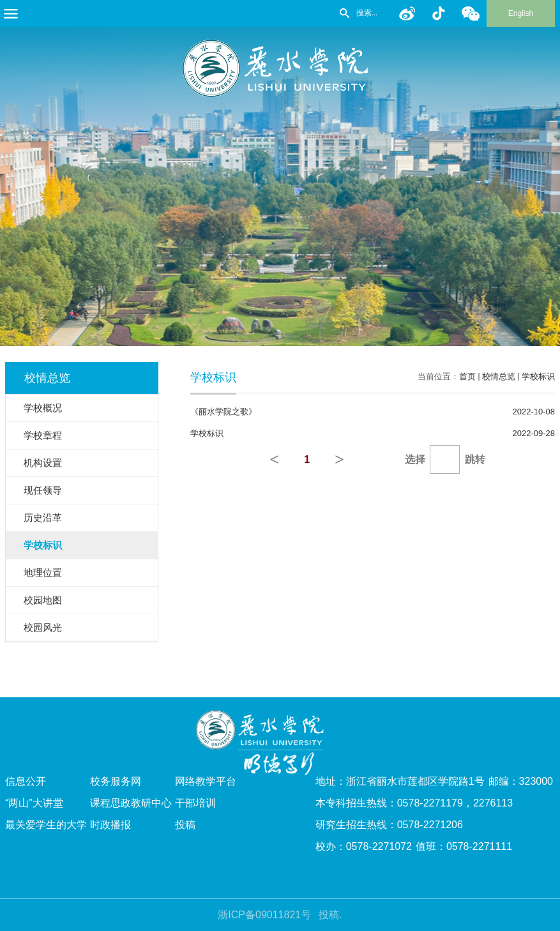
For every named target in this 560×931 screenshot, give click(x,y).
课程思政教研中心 (131, 803)
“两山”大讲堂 (34, 803)
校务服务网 (116, 781)
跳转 (475, 459)
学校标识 (538, 376)
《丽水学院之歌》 (223, 412)
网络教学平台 (206, 781)
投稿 (185, 825)
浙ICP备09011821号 (264, 915)
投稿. (330, 915)
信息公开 (26, 781)
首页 (467, 376)
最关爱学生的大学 (46, 825)
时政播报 (110, 825)
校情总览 (499, 376)
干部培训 (195, 803)
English (521, 13)
